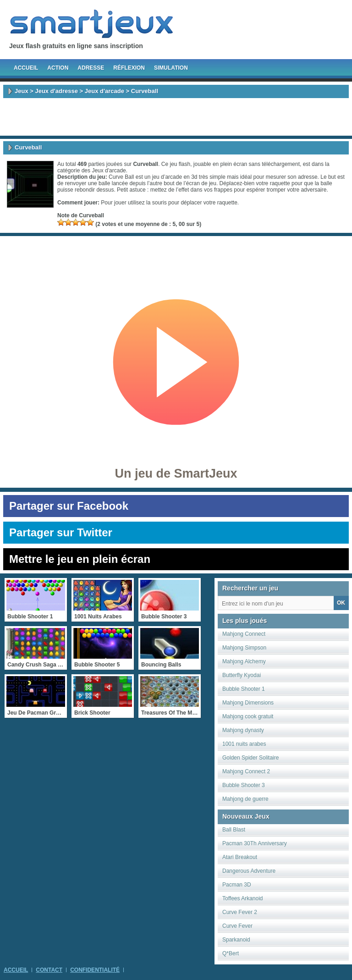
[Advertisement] (176, 117)
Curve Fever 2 (240, 912)
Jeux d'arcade (104, 91)
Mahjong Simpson (244, 648)
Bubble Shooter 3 (244, 785)
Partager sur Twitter (61, 532)
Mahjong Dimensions (248, 703)
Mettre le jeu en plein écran (80, 559)
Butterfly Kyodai (242, 675)
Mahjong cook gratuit (248, 716)
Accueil (26, 68)
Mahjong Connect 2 (246, 771)
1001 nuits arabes (244, 744)
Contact (49, 970)
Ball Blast (234, 830)
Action (58, 68)
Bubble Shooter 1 (244, 689)
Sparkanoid (236, 940)
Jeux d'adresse (56, 91)
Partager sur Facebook (69, 506)
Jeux (22, 91)
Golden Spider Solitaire (250, 758)
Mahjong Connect (244, 634)
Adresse (91, 68)
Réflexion (129, 68)
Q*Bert (231, 953)
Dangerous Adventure (249, 871)
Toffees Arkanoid (243, 898)
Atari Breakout (240, 857)
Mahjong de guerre (245, 799)
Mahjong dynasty (243, 730)
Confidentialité (95, 970)
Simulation (171, 68)
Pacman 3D (237, 885)
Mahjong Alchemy (244, 661)
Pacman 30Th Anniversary (255, 843)
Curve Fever (237, 926)
